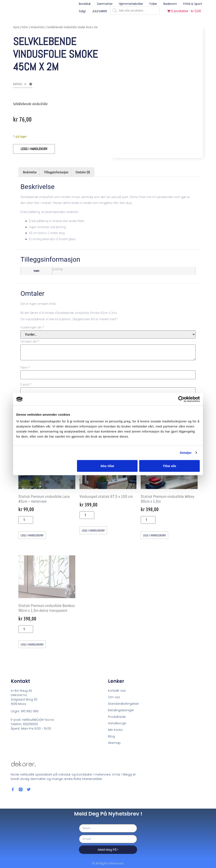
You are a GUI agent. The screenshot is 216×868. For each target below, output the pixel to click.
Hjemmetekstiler (131, 4)
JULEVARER (100, 11)
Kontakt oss (117, 690)
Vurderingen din (32, 328)
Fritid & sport (193, 4)
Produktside (117, 717)
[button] (23, 85)
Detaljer (186, 453)
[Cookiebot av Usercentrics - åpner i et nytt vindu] (181, 399)
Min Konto (115, 730)
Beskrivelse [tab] (30, 172)
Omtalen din (30, 342)
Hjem (16, 27)
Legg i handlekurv (34, 149)
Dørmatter (105, 4)
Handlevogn (117, 723)
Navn (25, 368)
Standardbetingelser (124, 703)
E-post (26, 385)
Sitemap (114, 743)
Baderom (170, 4)
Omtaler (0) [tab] (83, 172)
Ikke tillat (107, 466)
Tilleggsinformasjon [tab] (56, 172)
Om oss (114, 697)
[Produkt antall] (26, 520)
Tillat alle (169, 466)
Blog (111, 736)
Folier (153, 4)
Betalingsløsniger (121, 710)
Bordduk (85, 4)
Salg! (82, 11)
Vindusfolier (38, 27)
